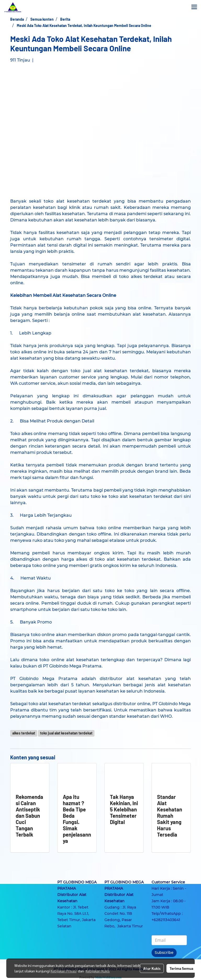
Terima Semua (181, 968)
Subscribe (164, 953)
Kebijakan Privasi (63, 971)
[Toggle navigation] (194, 7)
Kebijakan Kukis (98, 971)
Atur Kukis (152, 968)
